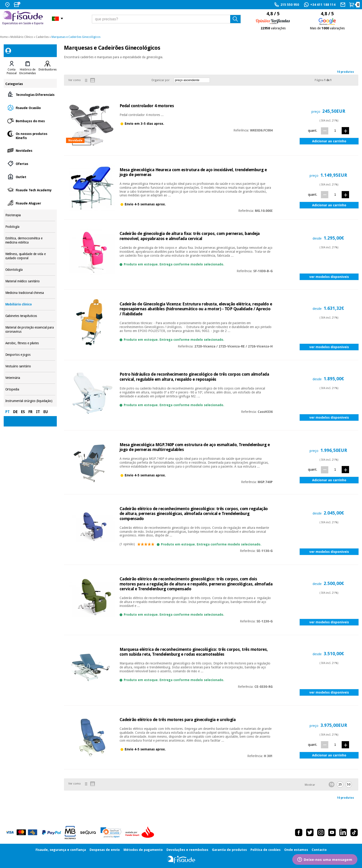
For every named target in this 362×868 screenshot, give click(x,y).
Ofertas (30, 163)
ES (23, 412)
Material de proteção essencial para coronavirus (30, 330)
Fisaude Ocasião (30, 108)
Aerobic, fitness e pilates (30, 343)
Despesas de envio (105, 850)
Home (4, 37)
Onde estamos (296, 850)
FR (30, 412)
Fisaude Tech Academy (30, 190)
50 (349, 784)
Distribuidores (48, 70)
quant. (313, 131)
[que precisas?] (166, 19)
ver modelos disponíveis (329, 277)
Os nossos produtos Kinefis (30, 136)
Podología (30, 227)
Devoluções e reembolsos (187, 850)
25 (340, 784)
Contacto (319, 850)
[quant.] (335, 131)
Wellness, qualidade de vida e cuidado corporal (30, 256)
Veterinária (30, 378)
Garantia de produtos (229, 850)
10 (332, 784)
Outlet (30, 177)
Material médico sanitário (30, 281)
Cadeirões (42, 37)
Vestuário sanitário (30, 366)
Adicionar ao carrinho (329, 141)
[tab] (12, 68)
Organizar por (161, 80)
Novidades (30, 150)
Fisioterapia (30, 215)
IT (38, 412)
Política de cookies (265, 850)
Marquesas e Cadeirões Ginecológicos (76, 37)
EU (46, 412)
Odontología (30, 270)
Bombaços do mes (30, 121)
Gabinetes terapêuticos (30, 316)
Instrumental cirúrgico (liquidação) (30, 401)
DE (15, 412)
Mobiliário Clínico (22, 37)
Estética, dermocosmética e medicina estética (30, 240)
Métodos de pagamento (143, 850)
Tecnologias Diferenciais (30, 94)
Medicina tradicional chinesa (30, 293)
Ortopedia (30, 389)
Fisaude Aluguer (30, 203)
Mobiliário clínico (30, 304)
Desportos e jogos (30, 355)
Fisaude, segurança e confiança (61, 850)
